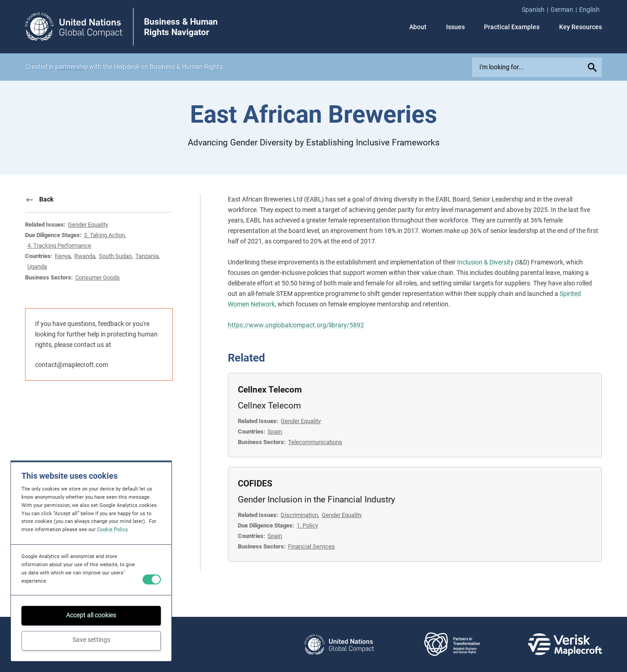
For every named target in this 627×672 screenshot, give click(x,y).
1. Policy (307, 525)
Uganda (37, 266)
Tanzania (147, 256)
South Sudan (115, 256)
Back (46, 199)
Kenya (63, 256)
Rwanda (85, 256)
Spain (275, 432)
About (418, 27)
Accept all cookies (91, 615)
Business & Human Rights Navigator (181, 27)
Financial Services (311, 546)
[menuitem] (536, 10)
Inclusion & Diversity (485, 262)
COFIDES (255, 483)
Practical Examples (512, 27)
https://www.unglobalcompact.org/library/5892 (296, 325)
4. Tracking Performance (59, 246)
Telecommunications (315, 442)
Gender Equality (88, 225)
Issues (455, 27)
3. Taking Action (104, 235)
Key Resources (581, 27)
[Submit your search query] (594, 67)
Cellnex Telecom (270, 390)
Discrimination (299, 515)
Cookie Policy (112, 530)
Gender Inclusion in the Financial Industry (316, 499)
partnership (72, 67)
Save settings (91, 640)
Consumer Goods (98, 277)
